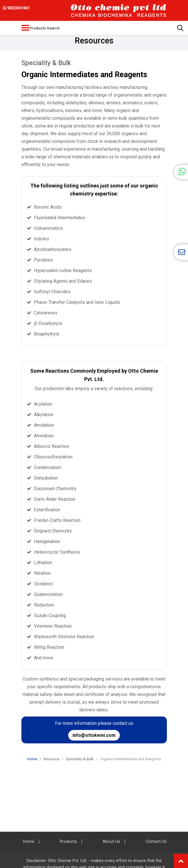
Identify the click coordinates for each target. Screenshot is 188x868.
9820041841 (16, 8)
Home (32, 759)
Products (68, 842)
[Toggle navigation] (25, 28)
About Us (111, 842)
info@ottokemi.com (94, 735)
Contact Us (156, 842)
